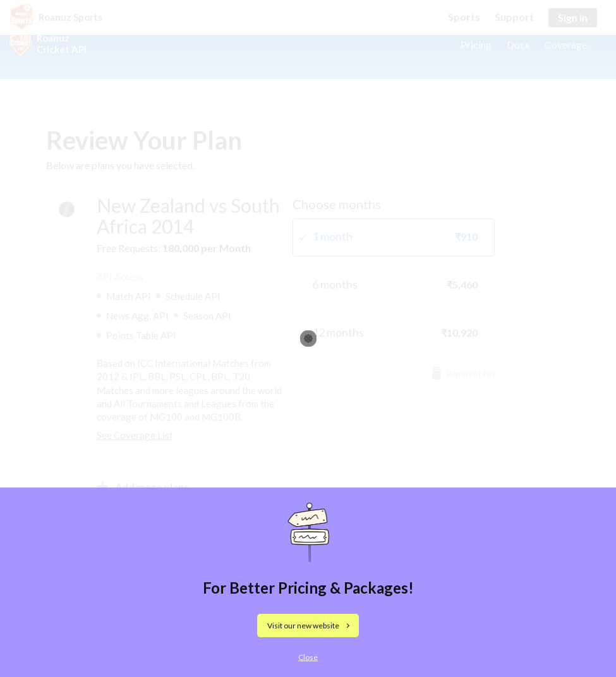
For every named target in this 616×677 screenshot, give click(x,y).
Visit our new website (303, 626)
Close (308, 657)
